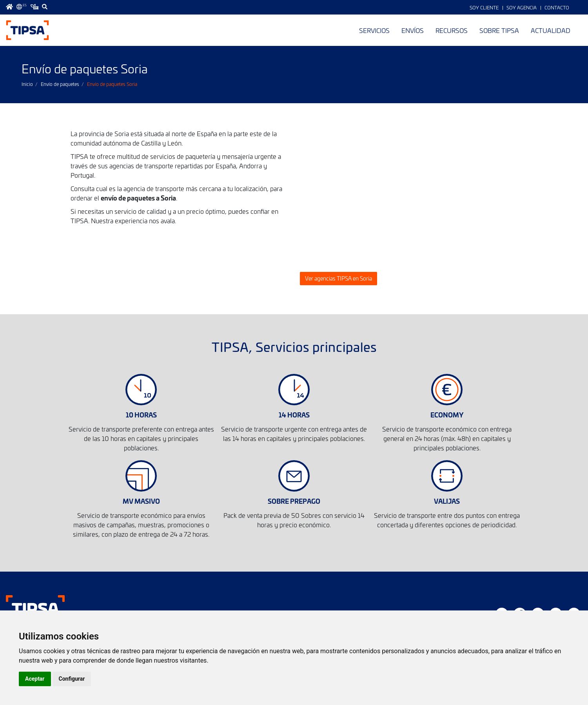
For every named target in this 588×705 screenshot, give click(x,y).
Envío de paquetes (60, 84)
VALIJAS (447, 501)
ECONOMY (447, 414)
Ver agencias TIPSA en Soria (338, 278)
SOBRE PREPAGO (294, 501)
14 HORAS (294, 414)
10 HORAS (141, 414)
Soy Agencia (522, 7)
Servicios (374, 30)
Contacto (557, 7)
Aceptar (35, 679)
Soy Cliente (484, 7)
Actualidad (551, 30)
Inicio (27, 84)
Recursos (452, 30)
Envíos (413, 30)
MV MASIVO (141, 501)
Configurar (72, 679)
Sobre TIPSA (499, 30)
